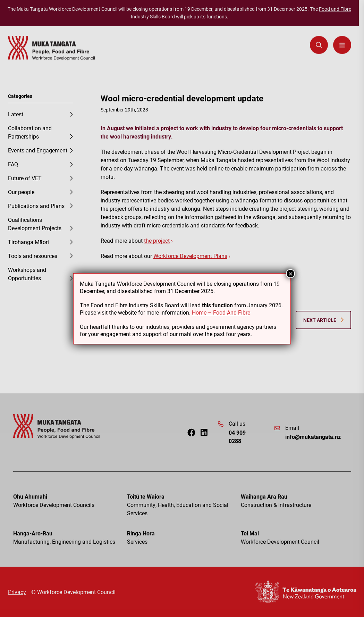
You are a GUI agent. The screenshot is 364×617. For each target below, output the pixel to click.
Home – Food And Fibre (221, 312)
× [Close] (290, 274)
